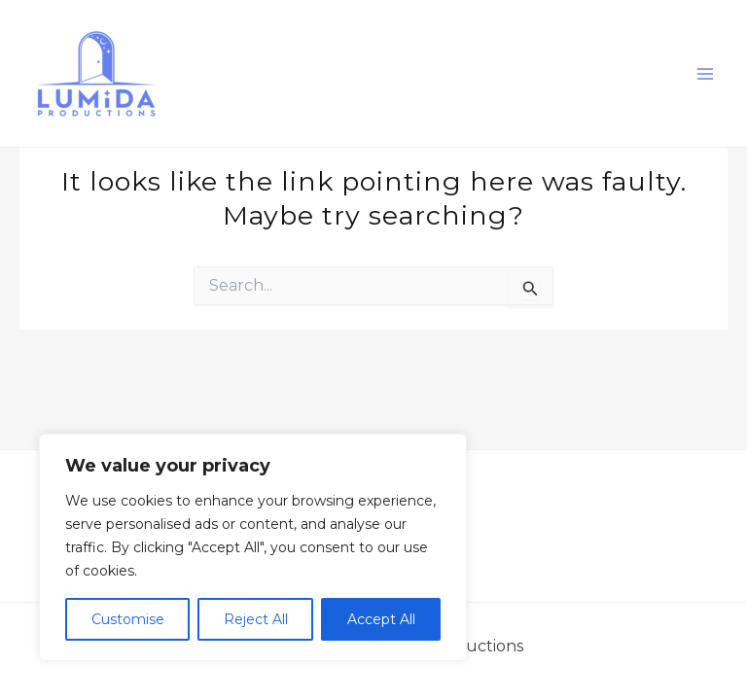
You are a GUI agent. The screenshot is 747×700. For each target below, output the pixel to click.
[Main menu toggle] (706, 74)
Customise (128, 619)
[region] (253, 547)
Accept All (381, 619)
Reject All (256, 619)
